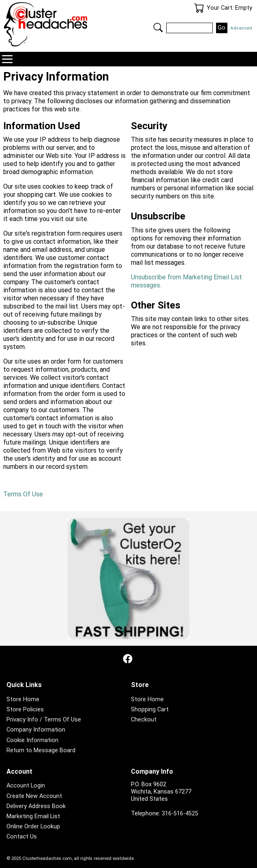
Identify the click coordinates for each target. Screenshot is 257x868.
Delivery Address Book (36, 806)
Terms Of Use (23, 494)
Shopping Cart (150, 710)
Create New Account (34, 796)
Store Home (23, 699)
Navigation (7, 59)
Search (158, 28)
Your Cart (199, 8)
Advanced (241, 28)
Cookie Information (32, 740)
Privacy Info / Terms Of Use (44, 720)
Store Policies (25, 710)
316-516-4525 (180, 814)
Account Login (26, 786)
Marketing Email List (33, 816)
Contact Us (22, 837)
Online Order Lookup (33, 827)
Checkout (144, 720)
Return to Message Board (41, 750)
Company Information (36, 730)
